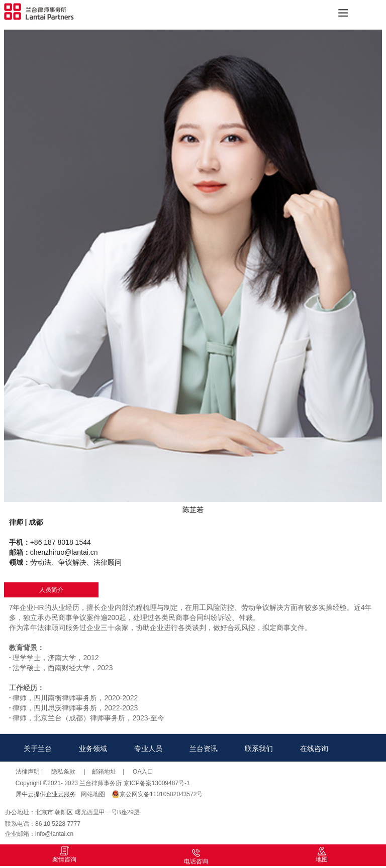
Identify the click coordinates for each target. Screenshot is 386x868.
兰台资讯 (204, 749)
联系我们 (259, 749)
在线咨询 (314, 749)
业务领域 (93, 749)
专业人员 (148, 749)
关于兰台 (38, 749)
